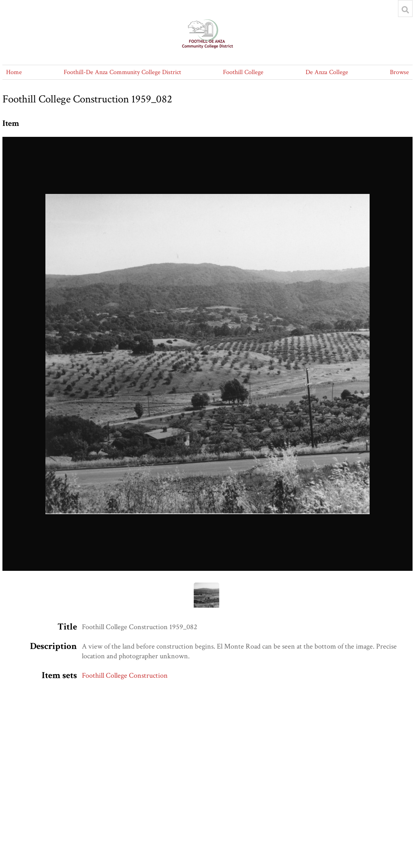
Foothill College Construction (125, 675)
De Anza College (327, 72)
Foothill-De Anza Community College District (122, 72)
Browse (399, 72)
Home (14, 72)
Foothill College (243, 72)
